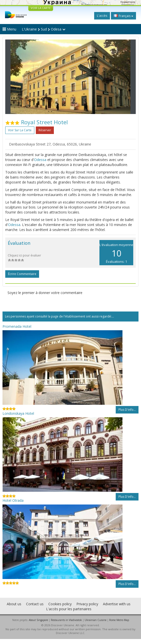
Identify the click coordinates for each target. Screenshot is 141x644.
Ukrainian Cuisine (96, 620)
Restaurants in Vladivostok (66, 620)
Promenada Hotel (17, 326)
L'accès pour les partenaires (69, 609)
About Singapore (38, 620)
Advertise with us (117, 604)
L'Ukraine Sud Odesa (44, 29)
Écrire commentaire (22, 274)
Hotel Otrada (13, 500)
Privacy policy (87, 604)
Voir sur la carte (20, 130)
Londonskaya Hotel (18, 413)
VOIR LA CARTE (41, 8)
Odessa (40, 160)
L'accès (102, 16)
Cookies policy (60, 604)
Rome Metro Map (119, 620)
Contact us (35, 604)
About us (14, 604)
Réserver (45, 130)
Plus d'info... (127, 410)
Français (123, 16)
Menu (9, 29)
